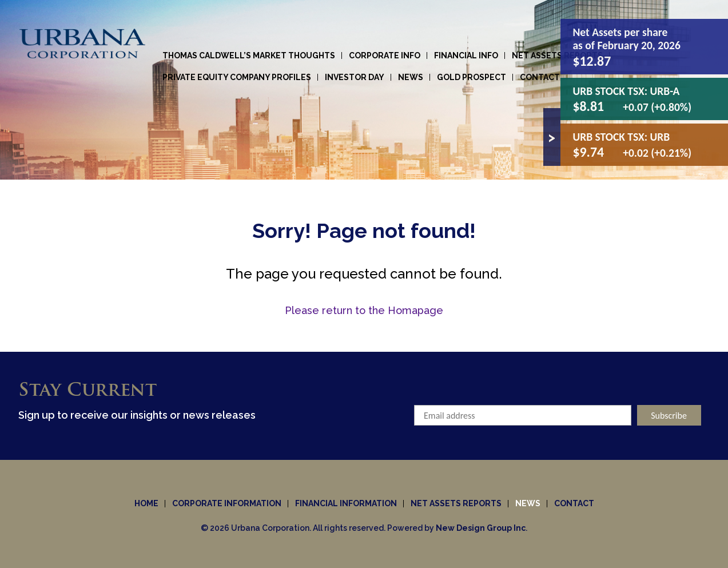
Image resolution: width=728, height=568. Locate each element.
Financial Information (346, 503)
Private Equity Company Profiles (237, 77)
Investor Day (355, 77)
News (411, 77)
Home (146, 503)
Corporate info (385, 55)
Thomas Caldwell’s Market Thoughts (249, 55)
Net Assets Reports (557, 55)
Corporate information (227, 503)
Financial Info (466, 55)
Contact (540, 77)
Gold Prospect (472, 77)
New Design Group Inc (481, 528)
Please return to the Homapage (364, 310)
